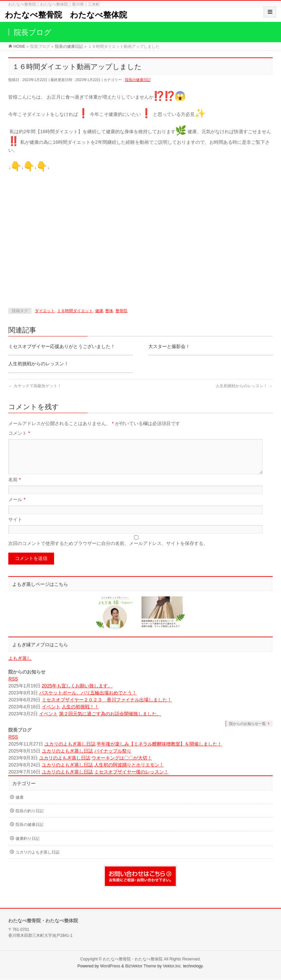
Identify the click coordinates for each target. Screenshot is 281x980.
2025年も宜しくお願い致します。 (77, 694)
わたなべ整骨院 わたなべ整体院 (66, 15)
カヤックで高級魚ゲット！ (35, 386)
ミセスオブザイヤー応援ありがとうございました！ (62, 346)
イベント (51, 715)
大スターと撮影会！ (169, 346)
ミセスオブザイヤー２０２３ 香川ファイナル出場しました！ (107, 708)
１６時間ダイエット (75, 311)
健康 (99, 311)
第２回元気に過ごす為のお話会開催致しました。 (110, 722)
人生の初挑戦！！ (80, 715)
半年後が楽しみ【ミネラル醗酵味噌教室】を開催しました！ (159, 752)
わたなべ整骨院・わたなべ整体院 (133, 959)
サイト (15, 527)
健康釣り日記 (28, 846)
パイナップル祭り (113, 759)
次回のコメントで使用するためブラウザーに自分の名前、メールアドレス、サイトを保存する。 (108, 551)
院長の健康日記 (138, 80)
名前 (14, 488)
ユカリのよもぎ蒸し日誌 (70, 752)
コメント (19, 433)
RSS (13, 687)
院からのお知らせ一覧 (247, 732)
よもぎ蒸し (20, 666)
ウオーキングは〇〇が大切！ (122, 766)
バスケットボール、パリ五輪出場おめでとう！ (88, 701)
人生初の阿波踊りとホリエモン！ (129, 773)
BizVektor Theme (141, 966)
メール (17, 507)
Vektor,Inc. (173, 966)
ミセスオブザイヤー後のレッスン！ (131, 780)
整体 (109, 311)
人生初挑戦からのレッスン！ (38, 364)
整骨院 (121, 311)
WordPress (110, 966)
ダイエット (45, 311)
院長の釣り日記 (30, 819)
